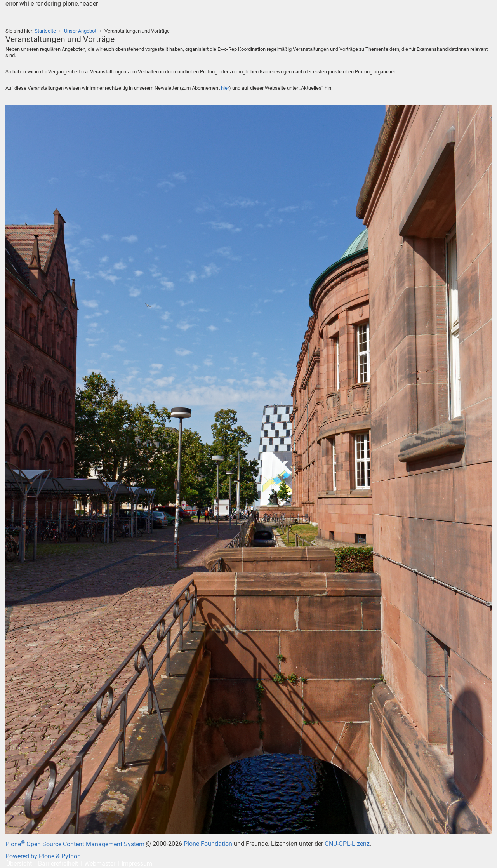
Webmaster (100, 864)
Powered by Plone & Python (43, 856)
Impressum (137, 864)
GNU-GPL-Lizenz (347, 844)
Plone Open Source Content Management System (75, 844)
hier (225, 88)
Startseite (45, 31)
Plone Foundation (208, 844)
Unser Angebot (80, 31)
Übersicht (19, 864)
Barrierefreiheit (58, 864)
